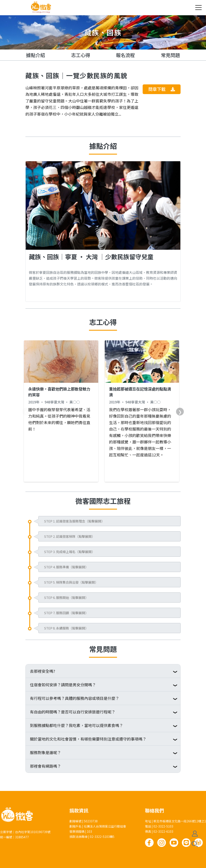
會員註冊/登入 (195, 834)
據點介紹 (36, 55)
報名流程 (125, 55)
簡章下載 (162, 89)
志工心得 (81, 55)
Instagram (162, 843)
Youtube (174, 843)
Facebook (149, 843)
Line (186, 843)
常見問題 (170, 55)
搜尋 (195, 844)
